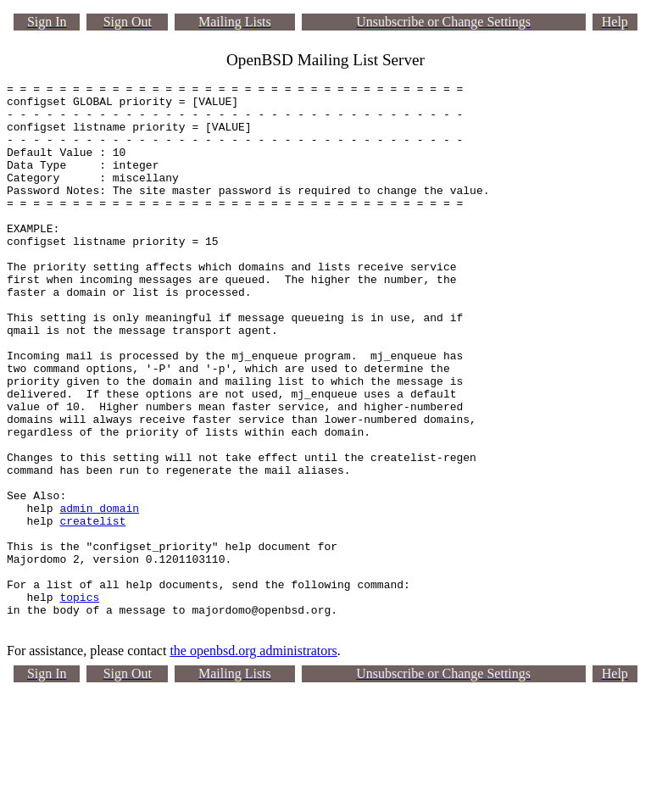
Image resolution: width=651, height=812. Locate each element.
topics (79, 701)
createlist (92, 609)
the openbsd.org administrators (253, 760)
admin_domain (99, 594)
